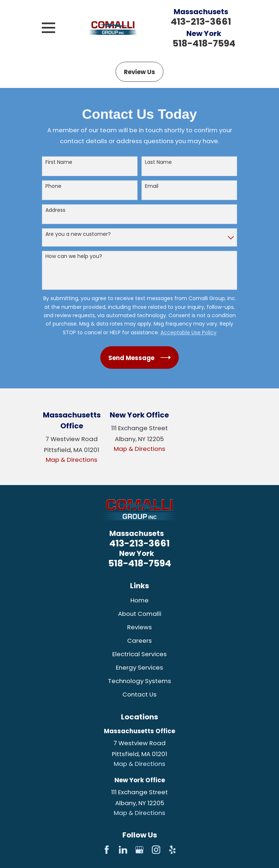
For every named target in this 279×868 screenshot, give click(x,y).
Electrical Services (139, 654)
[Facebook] (107, 850)
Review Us (139, 72)
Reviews (139, 627)
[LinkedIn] (123, 850)
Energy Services (139, 667)
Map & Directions (72, 460)
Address (55, 210)
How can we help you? (74, 256)
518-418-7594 (204, 43)
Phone (53, 186)
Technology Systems (139, 681)
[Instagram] (156, 850)
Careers (139, 641)
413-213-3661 (201, 22)
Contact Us (139, 694)
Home (139, 600)
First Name (59, 162)
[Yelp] (172, 850)
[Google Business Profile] (139, 850)
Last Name (158, 162)
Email (152, 186)
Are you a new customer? (78, 234)
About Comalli (140, 614)
